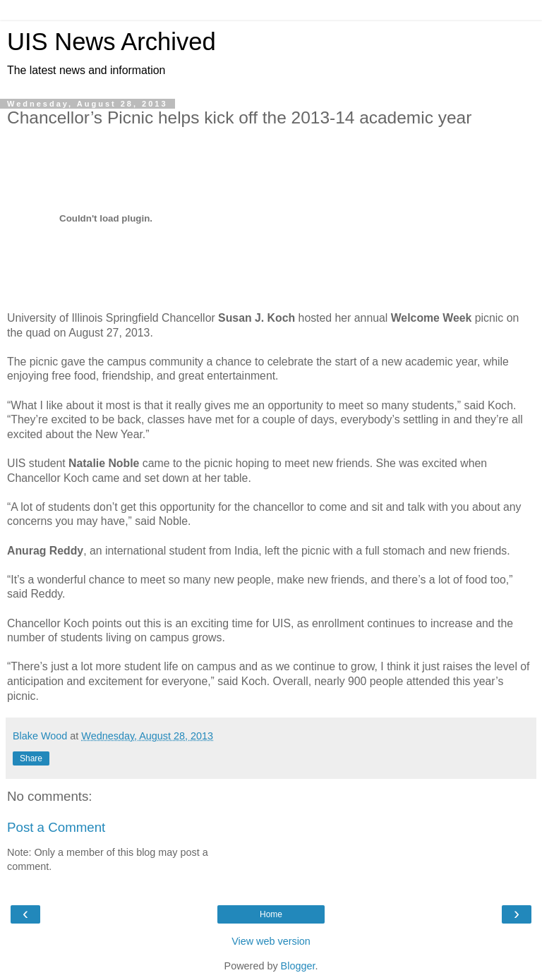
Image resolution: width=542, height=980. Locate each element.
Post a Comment (56, 827)
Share (31, 758)
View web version (271, 941)
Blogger (298, 966)
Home (271, 914)
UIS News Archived (112, 42)
